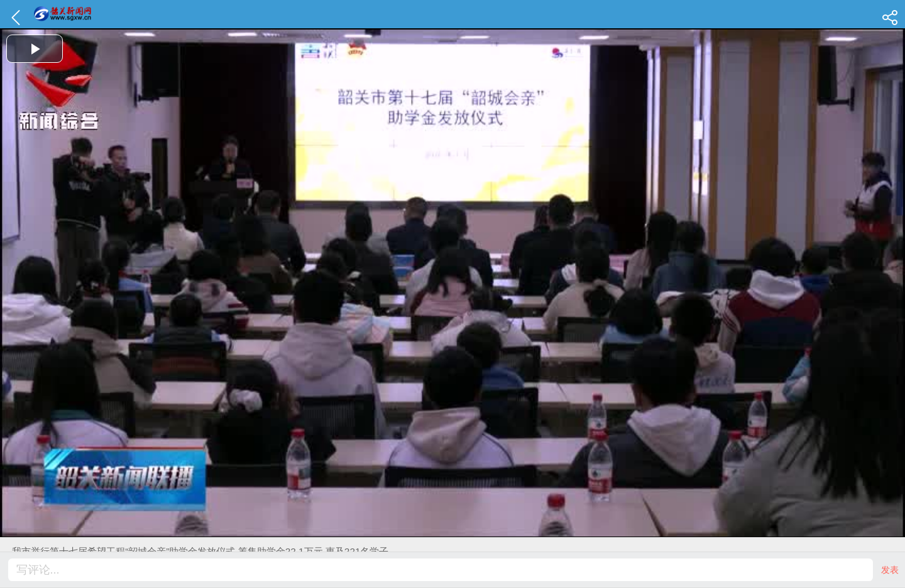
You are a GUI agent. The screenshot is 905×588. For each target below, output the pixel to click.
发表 (890, 570)
